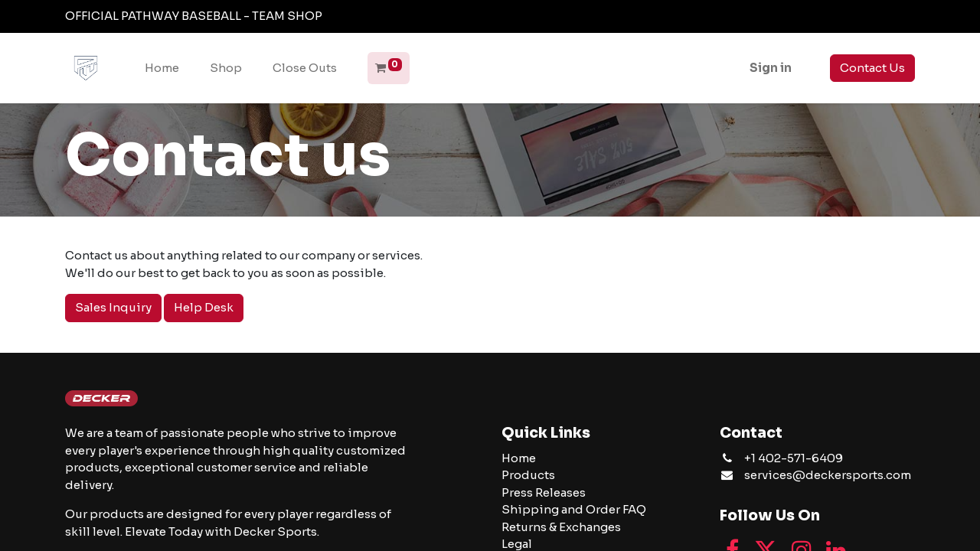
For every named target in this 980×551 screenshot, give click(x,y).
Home (519, 458)
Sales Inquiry (113, 307)
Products (528, 475)
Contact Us (872, 68)
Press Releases (544, 492)
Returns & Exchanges (561, 527)
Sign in (771, 68)
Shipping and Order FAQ (574, 509)
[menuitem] (162, 68)
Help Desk (204, 307)
